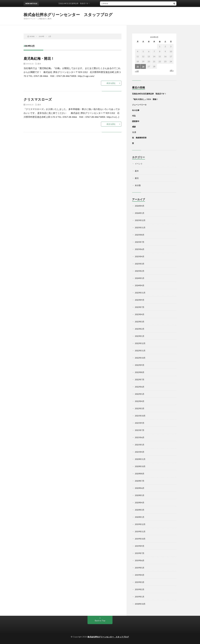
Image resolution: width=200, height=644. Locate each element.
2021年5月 (140, 445)
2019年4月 (140, 575)
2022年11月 (140, 351)
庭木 (39, 64)
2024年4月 (140, 285)
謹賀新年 (136, 121)
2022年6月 (140, 387)
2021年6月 (140, 437)
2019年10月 (140, 539)
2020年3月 (140, 510)
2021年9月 (140, 423)
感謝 (134, 127)
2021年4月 (140, 452)
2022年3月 (140, 408)
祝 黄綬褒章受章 (139, 138)
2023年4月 (140, 314)
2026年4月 (140, 206)
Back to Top (100, 621)
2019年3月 (140, 582)
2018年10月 (140, 604)
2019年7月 (140, 553)
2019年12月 (140, 524)
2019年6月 (140, 560)
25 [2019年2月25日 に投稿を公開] (138, 66)
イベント (139, 164)
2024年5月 (140, 278)
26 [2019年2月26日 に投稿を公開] (143, 66)
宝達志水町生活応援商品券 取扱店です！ (77, 3)
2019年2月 (140, 589)
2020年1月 (140, 517)
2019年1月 (140, 597)
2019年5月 (140, 568)
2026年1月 (140, 213)
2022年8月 (140, 372)
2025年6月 (140, 249)
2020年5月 (140, 495)
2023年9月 (140, 300)
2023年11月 (140, 293)
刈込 (134, 116)
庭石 (137, 178)
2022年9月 (140, 365)
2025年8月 (140, 235)
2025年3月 (140, 264)
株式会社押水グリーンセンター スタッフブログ (68, 14)
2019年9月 (140, 546)
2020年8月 (140, 474)
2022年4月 (140, 401)
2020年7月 (140, 481)
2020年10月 (140, 466)
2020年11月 (140, 459)
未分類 (138, 185)
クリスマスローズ (38, 99)
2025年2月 (140, 271)
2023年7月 (140, 307)
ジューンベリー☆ (139, 105)
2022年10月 (140, 358)
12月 (134, 132)
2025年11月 (140, 227)
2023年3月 (140, 322)
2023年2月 (140, 329)
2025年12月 (140, 220)
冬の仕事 (136, 110)
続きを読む (111, 83)
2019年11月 (140, 531)
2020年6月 (140, 488)
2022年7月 (140, 379)
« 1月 (137, 71)
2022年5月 (140, 394)
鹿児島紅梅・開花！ (39, 58)
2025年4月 (140, 256)
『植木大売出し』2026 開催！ (145, 99)
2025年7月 (140, 242)
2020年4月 (140, 503)
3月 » (172, 70)
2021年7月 (140, 430)
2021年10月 (140, 416)
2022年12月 (140, 343)
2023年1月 (140, 336)
